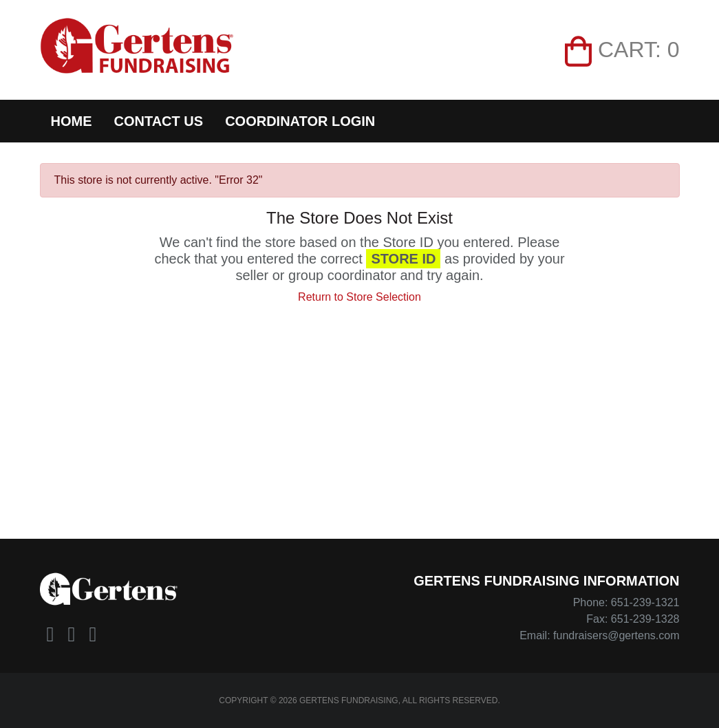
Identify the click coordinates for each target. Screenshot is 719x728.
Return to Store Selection (359, 297)
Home (72, 121)
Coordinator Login (300, 121)
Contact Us (159, 121)
